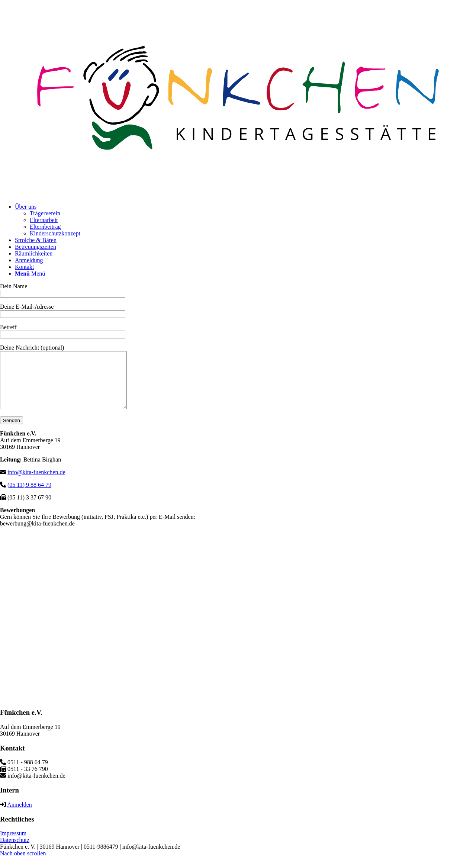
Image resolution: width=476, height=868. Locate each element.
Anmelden (20, 816)
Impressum (13, 844)
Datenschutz (15, 851)
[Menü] (30, 274)
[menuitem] (245, 220)
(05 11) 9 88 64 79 (29, 496)
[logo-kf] (238, 194)
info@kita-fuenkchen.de (36, 483)
